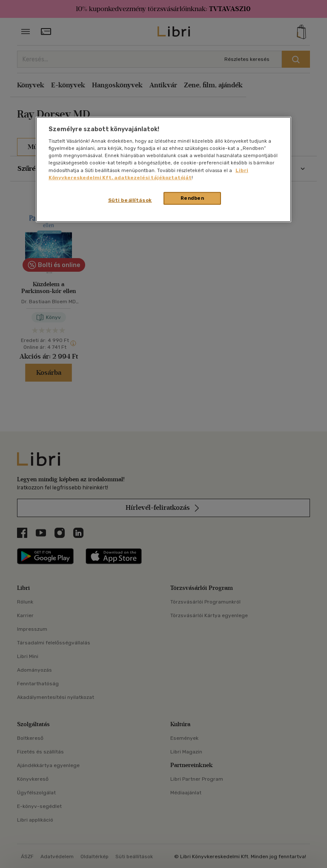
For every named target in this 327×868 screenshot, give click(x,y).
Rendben (192, 198)
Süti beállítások (130, 200)
